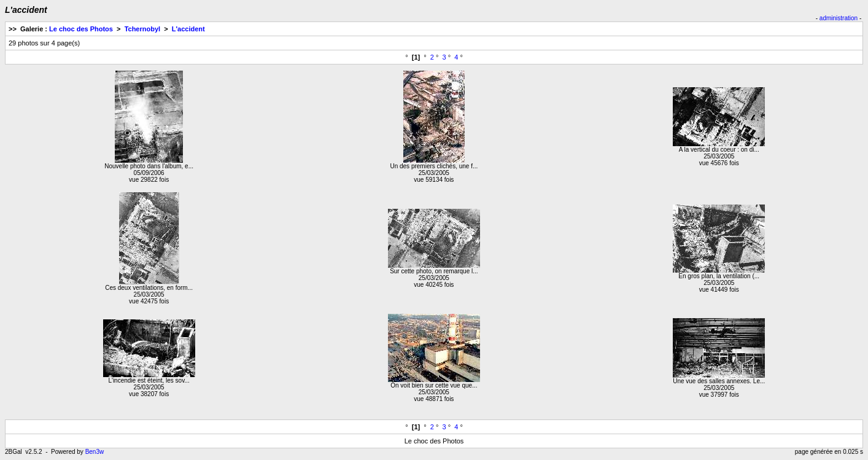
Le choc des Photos (81, 29)
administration (839, 18)
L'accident (188, 29)
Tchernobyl (142, 29)
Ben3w (95, 452)
